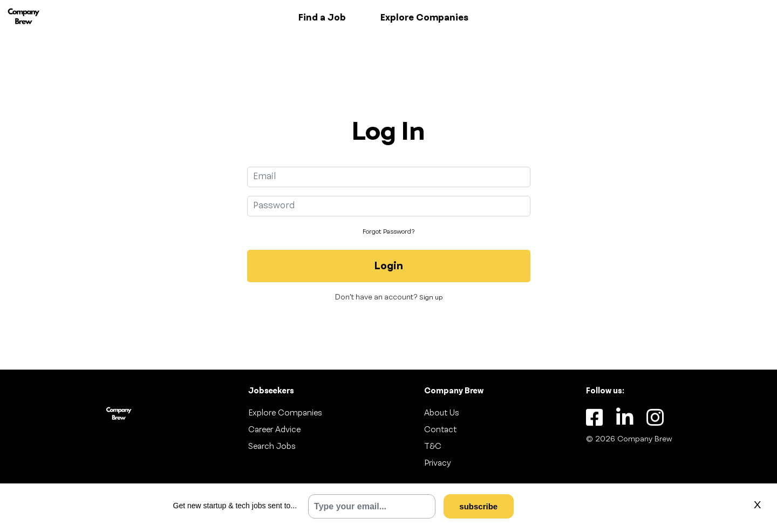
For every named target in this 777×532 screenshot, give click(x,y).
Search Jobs (272, 447)
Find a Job (322, 18)
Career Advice (274, 430)
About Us (442, 413)
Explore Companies (424, 18)
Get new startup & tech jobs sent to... (235, 506)
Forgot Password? (388, 232)
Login (389, 267)
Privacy (438, 463)
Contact (440, 430)
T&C (433, 447)
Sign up (431, 298)
